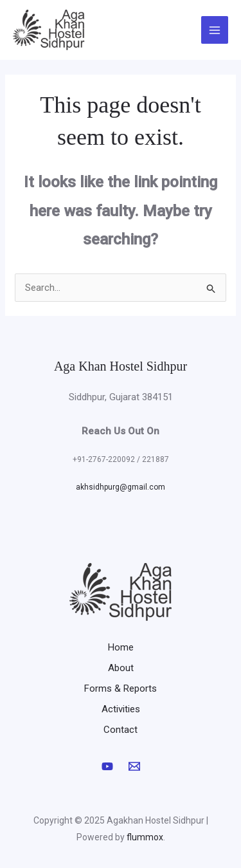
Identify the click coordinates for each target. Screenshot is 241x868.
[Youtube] (107, 766)
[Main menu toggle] (215, 30)
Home (121, 647)
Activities (121, 709)
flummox (145, 837)
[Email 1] (134, 766)
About (121, 668)
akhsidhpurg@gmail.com (121, 487)
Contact (121, 730)
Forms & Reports (121, 688)
